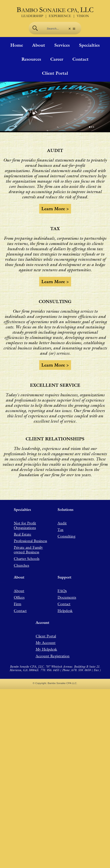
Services (62, 45)
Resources (31, 59)
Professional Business (30, 534)
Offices (19, 597)
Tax (60, 521)
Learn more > (55, 203)
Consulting (66, 529)
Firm (17, 604)
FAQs (62, 589)
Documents (67, 597)
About (39, 45)
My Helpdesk (46, 654)
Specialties (89, 45)
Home (17, 45)
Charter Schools (27, 555)
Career (57, 59)
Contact (80, 59)
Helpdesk (65, 612)
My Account (46, 646)
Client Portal (55, 73)
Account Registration (53, 661)
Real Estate (23, 527)
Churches (21, 562)
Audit (62, 514)
